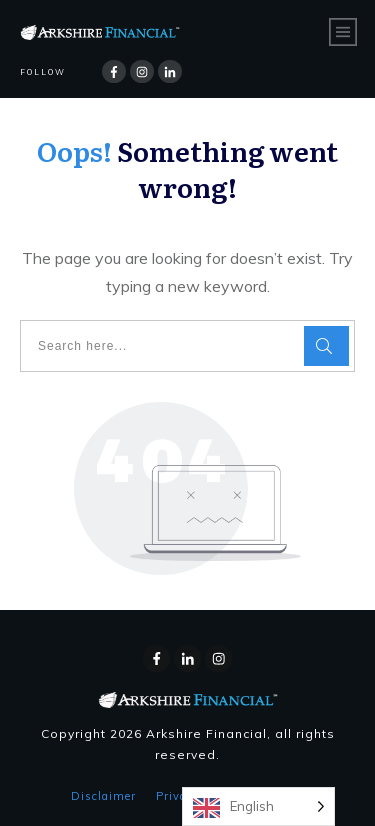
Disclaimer (103, 796)
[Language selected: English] (258, 806)
